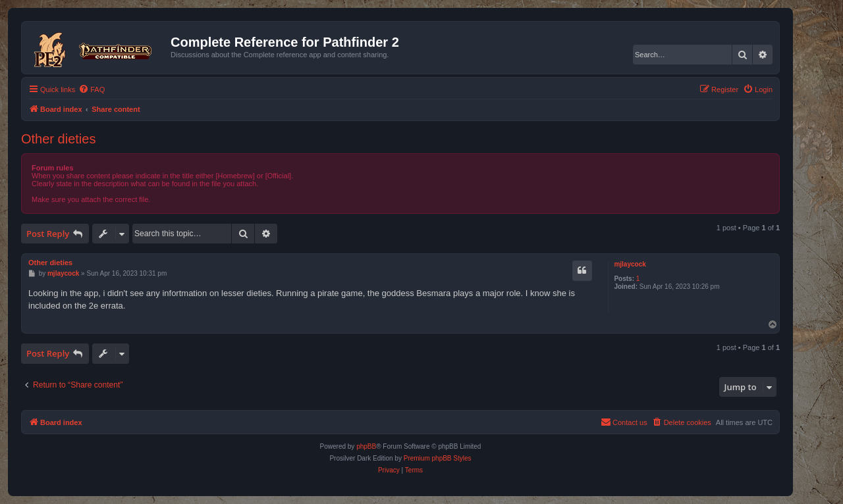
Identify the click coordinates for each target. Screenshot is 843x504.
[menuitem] (92, 89)
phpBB (366, 446)
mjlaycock (630, 264)
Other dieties (58, 139)
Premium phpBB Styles (438, 458)
